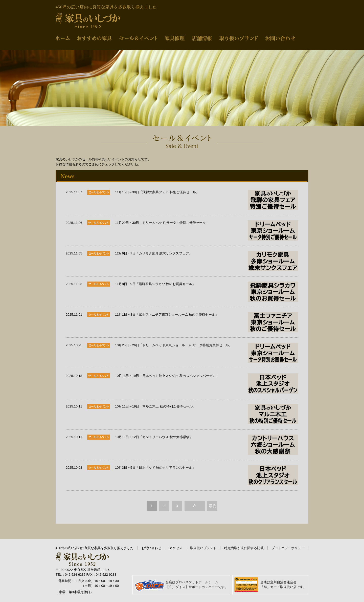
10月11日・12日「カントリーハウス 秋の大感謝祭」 (207, 445)
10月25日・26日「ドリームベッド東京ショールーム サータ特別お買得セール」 (207, 353)
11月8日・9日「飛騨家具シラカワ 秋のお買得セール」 (207, 292)
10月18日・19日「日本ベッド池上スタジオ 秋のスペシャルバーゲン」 (207, 383)
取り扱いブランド (203, 548)
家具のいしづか (88, 21)
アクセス (176, 548)
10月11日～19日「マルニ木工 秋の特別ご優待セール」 (207, 414)
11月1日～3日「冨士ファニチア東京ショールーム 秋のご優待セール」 (207, 322)
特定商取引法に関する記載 (244, 548)
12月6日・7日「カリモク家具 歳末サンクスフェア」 (207, 261)
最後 (212, 506)
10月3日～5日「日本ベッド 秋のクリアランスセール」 (207, 475)
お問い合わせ (151, 548)
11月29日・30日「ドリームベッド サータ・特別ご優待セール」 (207, 230)
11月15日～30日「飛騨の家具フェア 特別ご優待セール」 (207, 200)
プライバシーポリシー (288, 548)
